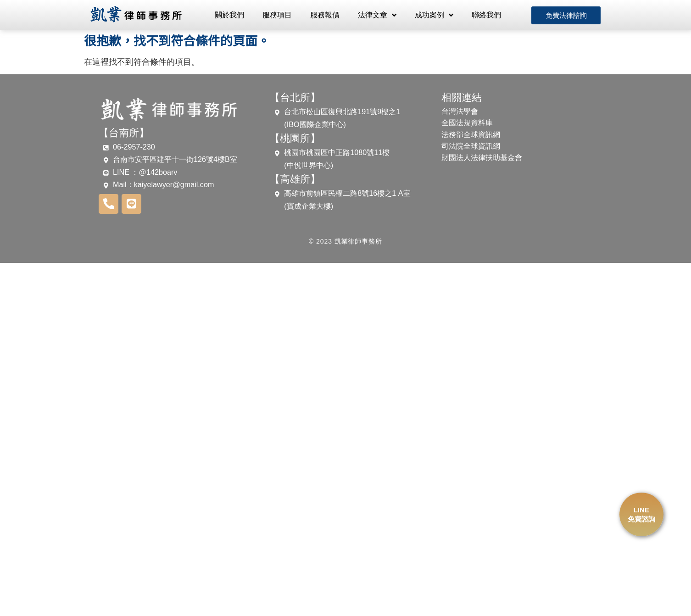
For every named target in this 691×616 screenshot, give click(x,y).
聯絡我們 (486, 15)
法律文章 (377, 15)
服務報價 (325, 15)
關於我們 (229, 15)
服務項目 (277, 15)
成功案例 (434, 15)
